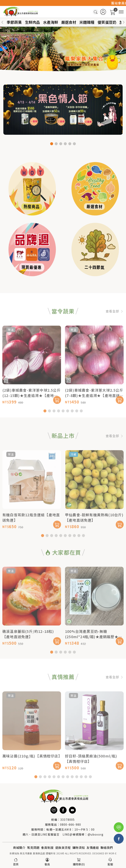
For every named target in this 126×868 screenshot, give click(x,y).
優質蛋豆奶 (107, 22)
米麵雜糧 (87, 22)
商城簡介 (19, 848)
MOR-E (113, 853)
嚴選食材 (69, 22)
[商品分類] (121, 12)
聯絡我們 (107, 848)
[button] (124, 22)
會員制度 (47, 848)
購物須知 (79, 848)
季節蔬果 (14, 22)
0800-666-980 (71, 824)
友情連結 (93, 848)
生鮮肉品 (32, 22)
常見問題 (33, 848)
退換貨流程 (63, 848)
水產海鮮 (51, 22)
